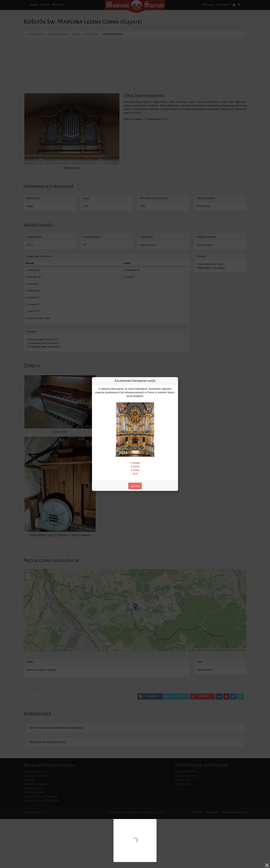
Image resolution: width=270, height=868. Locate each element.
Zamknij (135, 486)
